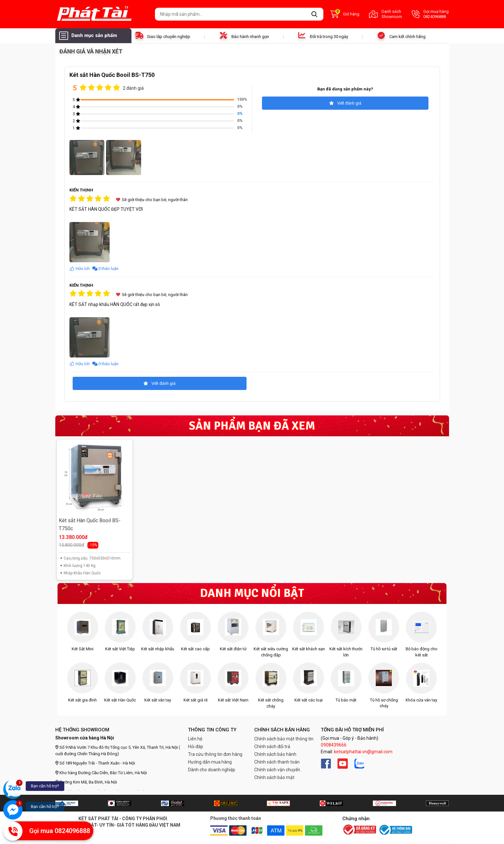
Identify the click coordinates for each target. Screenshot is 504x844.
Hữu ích (80, 269)
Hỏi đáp (196, 747)
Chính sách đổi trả (272, 747)
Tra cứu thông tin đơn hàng (215, 754)
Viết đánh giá (345, 103)
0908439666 (334, 745)
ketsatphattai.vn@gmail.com (363, 752)
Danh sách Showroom (386, 14)
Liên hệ (195, 739)
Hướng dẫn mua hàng (210, 762)
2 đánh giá (133, 88)
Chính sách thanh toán (277, 762)
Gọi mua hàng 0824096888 (430, 14)
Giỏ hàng (345, 14)
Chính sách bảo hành (275, 754)
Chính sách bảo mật (274, 777)
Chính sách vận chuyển (277, 770)
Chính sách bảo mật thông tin (284, 739)
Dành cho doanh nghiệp (212, 770)
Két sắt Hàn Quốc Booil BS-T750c (90, 525)
